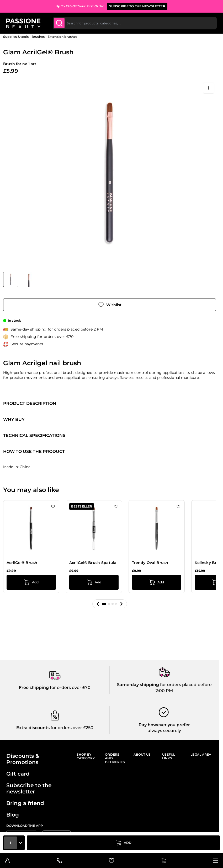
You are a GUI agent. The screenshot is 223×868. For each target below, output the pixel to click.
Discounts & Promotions (23, 759)
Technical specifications (34, 436)
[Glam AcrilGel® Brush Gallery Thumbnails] (20, 279)
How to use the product (34, 452)
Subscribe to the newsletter (29, 788)
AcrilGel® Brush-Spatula (93, 563)
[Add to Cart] (123, 843)
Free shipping (34, 687)
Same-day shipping (138, 685)
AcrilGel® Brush (22, 563)
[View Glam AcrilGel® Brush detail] (29, 279)
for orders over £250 (71, 728)
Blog (13, 815)
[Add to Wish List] (110, 305)
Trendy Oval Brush (150, 563)
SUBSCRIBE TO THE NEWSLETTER (137, 6)
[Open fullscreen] (209, 88)
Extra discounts (33, 728)
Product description (30, 404)
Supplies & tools (16, 37)
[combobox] (135, 23)
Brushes (38, 37)
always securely (164, 731)
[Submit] (59, 23)
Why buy (14, 420)
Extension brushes (62, 37)
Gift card (18, 774)
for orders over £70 (70, 687)
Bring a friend (25, 803)
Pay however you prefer (164, 725)
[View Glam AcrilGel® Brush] (11, 279)
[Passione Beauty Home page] (23, 23)
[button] (98, 604)
